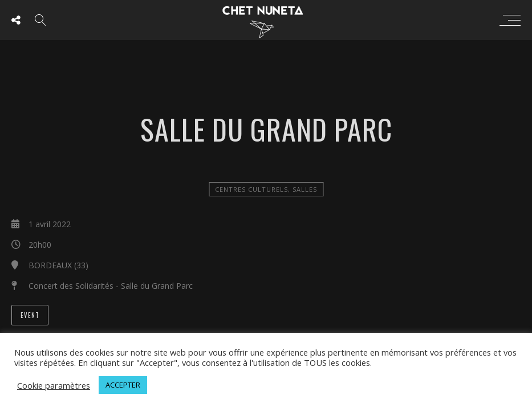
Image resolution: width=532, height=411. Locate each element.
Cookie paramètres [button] (54, 385)
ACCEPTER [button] (123, 385)
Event (30, 315)
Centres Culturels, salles (266, 189)
